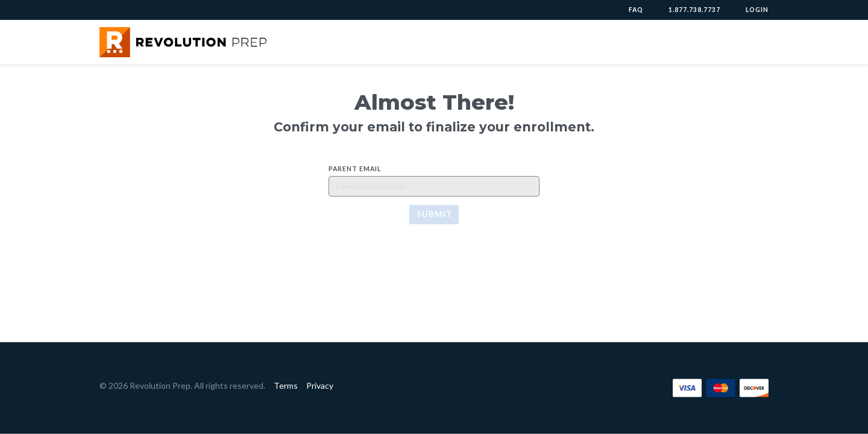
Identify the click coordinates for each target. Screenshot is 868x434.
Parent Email (355, 169)
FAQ (636, 10)
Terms (286, 385)
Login (757, 10)
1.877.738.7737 (694, 10)
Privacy (320, 385)
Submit (434, 214)
